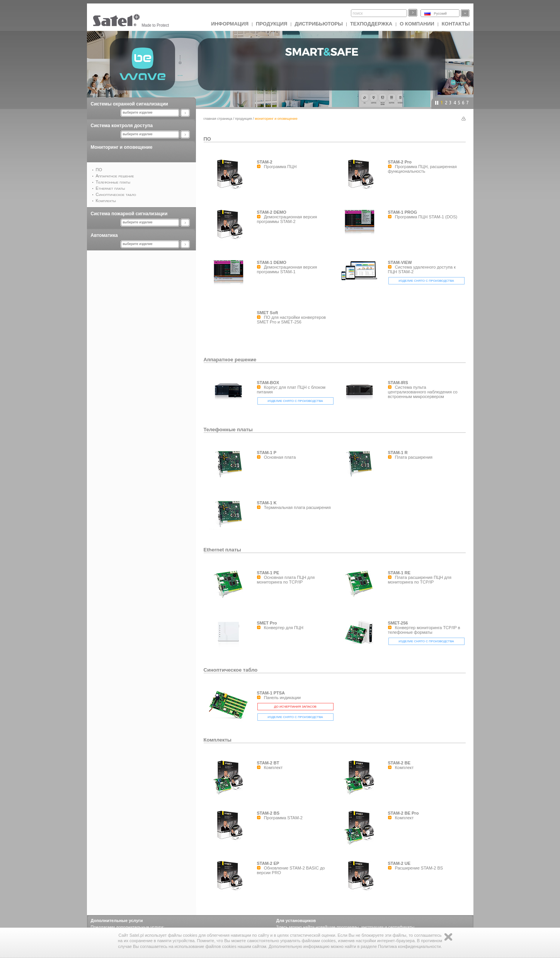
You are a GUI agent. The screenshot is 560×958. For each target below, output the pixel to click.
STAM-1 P (267, 453)
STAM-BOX (268, 383)
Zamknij (448, 937)
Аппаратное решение (230, 360)
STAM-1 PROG (403, 212)
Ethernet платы (222, 550)
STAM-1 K (267, 503)
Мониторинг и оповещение (122, 147)
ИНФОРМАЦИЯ (230, 24)
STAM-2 (265, 162)
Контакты (456, 24)
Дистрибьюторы (319, 24)
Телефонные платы (228, 430)
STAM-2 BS (268, 813)
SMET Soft (268, 313)
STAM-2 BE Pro (403, 813)
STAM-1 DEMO (272, 262)
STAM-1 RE (399, 573)
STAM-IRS (398, 383)
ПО (207, 139)
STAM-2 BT (268, 763)
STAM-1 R (398, 453)
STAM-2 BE (399, 763)
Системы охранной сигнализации (129, 104)
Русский (440, 14)
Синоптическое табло (231, 670)
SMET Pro (267, 623)
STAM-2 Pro (400, 162)
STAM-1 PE (268, 573)
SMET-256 (398, 623)
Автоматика (104, 235)
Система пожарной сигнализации (129, 214)
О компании (417, 24)
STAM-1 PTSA (271, 693)
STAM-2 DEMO (272, 212)
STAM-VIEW (400, 262)
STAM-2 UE (399, 863)
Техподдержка (371, 24)
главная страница (218, 119)
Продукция (271, 24)
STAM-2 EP (268, 863)
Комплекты (218, 740)
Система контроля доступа (122, 126)
